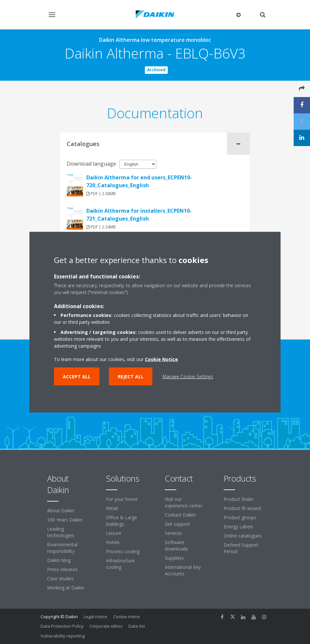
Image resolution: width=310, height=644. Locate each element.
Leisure (114, 533)
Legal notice (95, 617)
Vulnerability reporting (63, 636)
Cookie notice (127, 617)
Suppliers (174, 558)
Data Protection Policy (62, 626)
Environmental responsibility (62, 548)
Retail (112, 508)
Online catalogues (243, 536)
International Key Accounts (183, 570)
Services (173, 533)
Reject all (131, 376)
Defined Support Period (241, 548)
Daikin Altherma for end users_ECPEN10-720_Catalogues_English (139, 181)
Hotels (113, 542)
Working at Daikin (66, 588)
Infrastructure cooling (120, 564)
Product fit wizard (242, 508)
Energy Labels (238, 527)
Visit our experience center (184, 502)
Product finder (239, 499)
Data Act (137, 626)
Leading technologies (61, 532)
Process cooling (123, 551)
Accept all (77, 376)
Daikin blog (59, 560)
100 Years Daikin (65, 520)
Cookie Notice (161, 359)
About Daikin (61, 511)
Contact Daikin (180, 515)
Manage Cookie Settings (188, 376)
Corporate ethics (106, 626)
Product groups (240, 517)
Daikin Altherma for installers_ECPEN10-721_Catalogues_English (139, 215)
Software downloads (176, 545)
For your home (122, 499)
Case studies (60, 578)
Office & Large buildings (121, 521)
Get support (177, 524)
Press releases (62, 569)
